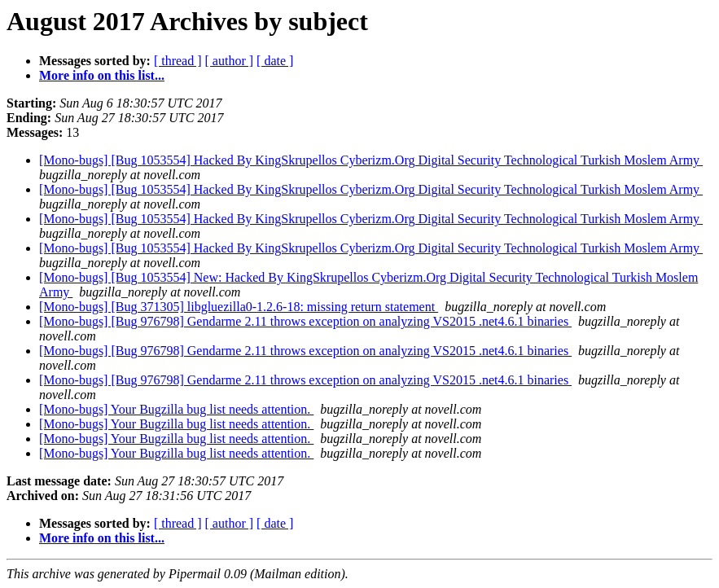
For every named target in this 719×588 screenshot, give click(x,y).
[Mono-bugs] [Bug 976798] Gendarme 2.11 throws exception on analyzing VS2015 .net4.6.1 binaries (305, 321)
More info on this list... (102, 75)
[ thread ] (178, 61)
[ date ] (275, 61)
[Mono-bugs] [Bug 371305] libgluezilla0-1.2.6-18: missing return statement (239, 307)
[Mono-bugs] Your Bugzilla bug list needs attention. (176, 409)
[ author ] (230, 61)
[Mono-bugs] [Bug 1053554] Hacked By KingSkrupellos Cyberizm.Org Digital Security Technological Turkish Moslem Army (371, 160)
